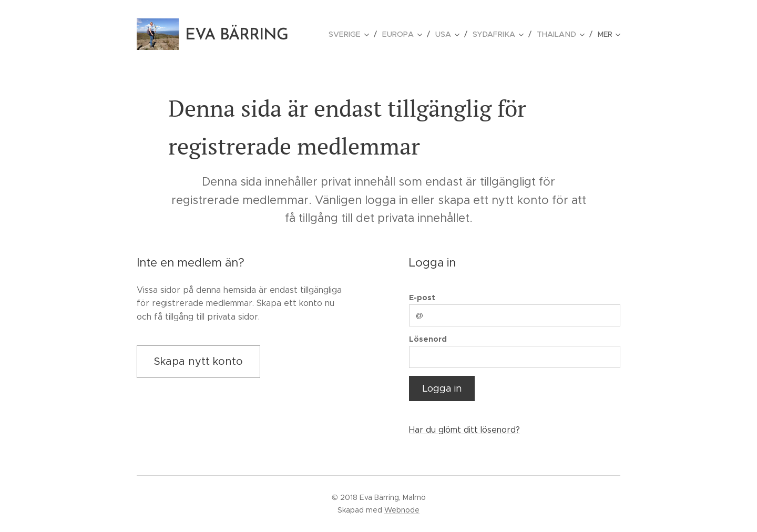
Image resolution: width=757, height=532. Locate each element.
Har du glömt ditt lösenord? (464, 430)
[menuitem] (355, 34)
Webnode (402, 510)
